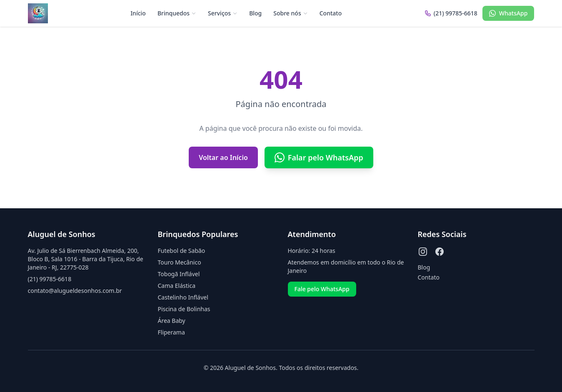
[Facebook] (440, 252)
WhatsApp (508, 13)
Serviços (223, 13)
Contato (331, 13)
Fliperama (171, 332)
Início (138, 13)
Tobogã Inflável (179, 274)
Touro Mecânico (180, 262)
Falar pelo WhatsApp (319, 157)
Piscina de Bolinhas (184, 309)
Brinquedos (177, 13)
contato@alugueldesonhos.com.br (75, 291)
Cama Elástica (177, 286)
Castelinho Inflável (183, 297)
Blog (255, 13)
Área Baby (172, 321)
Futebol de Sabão (182, 251)
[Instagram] (423, 252)
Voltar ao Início (223, 157)
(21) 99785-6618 (50, 279)
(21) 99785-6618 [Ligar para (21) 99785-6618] (451, 13)
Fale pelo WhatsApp (322, 289)
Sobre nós (290, 13)
